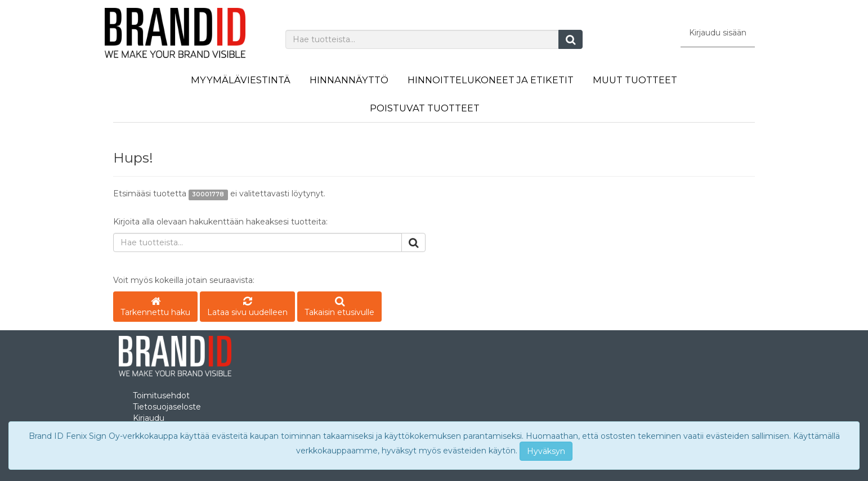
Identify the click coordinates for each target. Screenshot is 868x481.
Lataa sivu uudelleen (247, 307)
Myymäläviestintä (241, 80)
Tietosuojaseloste (167, 407)
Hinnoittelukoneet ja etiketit (491, 80)
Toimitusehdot (161, 395)
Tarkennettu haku (155, 307)
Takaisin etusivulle (339, 307)
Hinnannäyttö (349, 80)
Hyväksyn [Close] (546, 451)
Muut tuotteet (635, 80)
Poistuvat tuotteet (425, 108)
